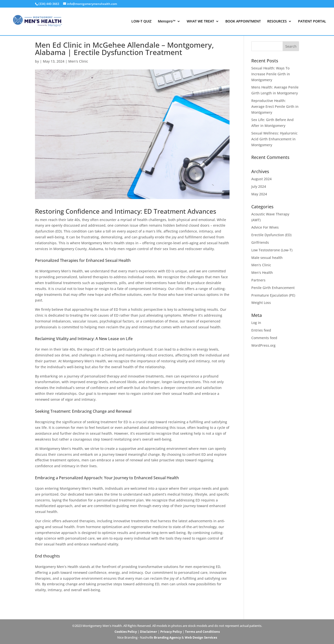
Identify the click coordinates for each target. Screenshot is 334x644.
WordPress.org (263, 345)
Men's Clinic (78, 61)
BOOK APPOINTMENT (243, 22)
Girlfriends (260, 242)
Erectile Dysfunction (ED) (271, 235)
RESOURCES (277, 22)
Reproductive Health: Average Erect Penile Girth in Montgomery (275, 106)
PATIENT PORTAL (312, 22)
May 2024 (259, 194)
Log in (256, 323)
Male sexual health (267, 258)
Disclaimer (149, 632)
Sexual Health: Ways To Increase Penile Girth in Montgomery (271, 74)
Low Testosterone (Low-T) (272, 250)
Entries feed (261, 330)
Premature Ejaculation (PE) (273, 295)
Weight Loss (261, 303)
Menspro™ (167, 22)
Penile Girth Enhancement (273, 288)
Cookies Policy (126, 632)
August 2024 (261, 179)
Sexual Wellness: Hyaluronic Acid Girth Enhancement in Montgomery (274, 139)
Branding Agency (167, 637)
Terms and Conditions (202, 632)
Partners (258, 280)
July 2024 (259, 186)
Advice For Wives (265, 227)
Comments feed (264, 338)
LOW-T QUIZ (141, 22)
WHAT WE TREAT (200, 22)
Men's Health (262, 272)
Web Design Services (201, 637)
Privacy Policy (171, 632)
